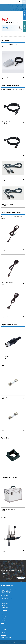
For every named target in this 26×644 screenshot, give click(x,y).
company (4, 611)
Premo (3, 600)
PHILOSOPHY (4, 615)
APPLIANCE (4, 605)
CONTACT (4, 630)
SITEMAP (4, 635)
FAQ (2, 628)
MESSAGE (3, 613)
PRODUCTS (7, 13)
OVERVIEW (4, 617)
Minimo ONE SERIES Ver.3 (15, 13)
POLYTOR (4, 602)
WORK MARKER (5, 604)
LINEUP (13, 35)
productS (4, 596)
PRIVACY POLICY (6, 638)
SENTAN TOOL (5, 607)
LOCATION (4, 620)
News (3, 633)
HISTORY (3, 618)
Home (2, 13)
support (4, 624)
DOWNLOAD (4, 626)
